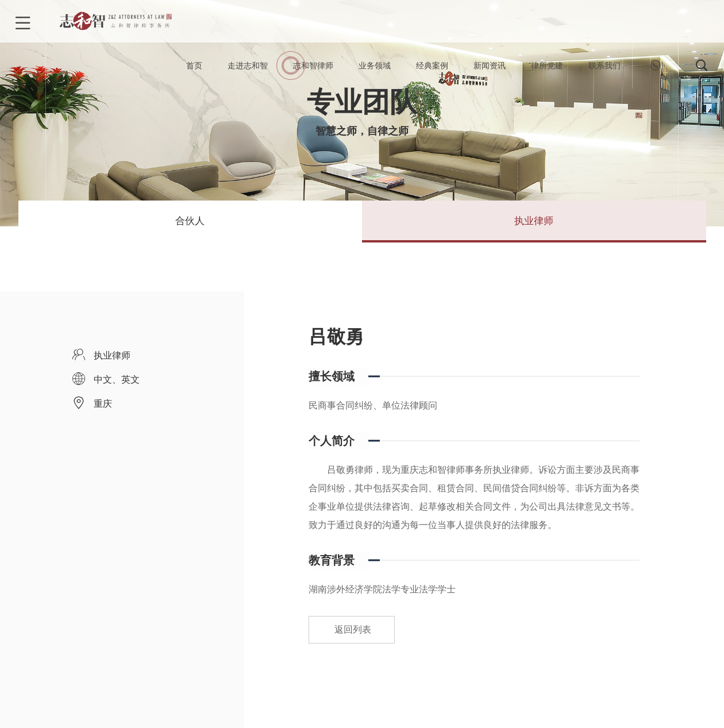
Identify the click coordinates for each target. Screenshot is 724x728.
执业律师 (534, 226)
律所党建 (547, 69)
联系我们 (604, 69)
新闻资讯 (490, 69)
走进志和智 (248, 69)
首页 (194, 69)
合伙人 (190, 226)
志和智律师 (313, 69)
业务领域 (375, 69)
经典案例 (432, 69)
